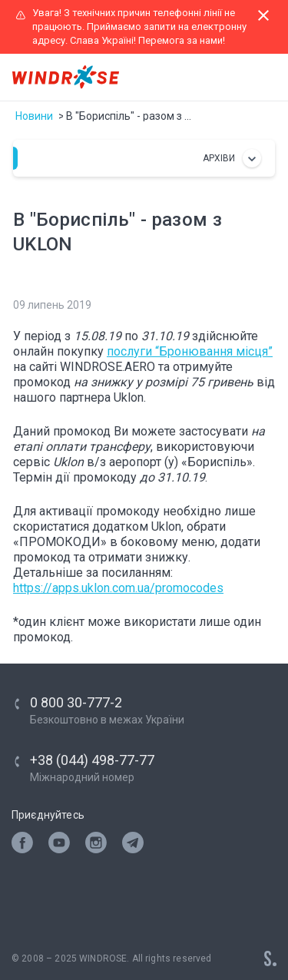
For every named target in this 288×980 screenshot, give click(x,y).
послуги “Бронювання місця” (190, 351)
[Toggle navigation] (262, 78)
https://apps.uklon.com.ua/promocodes (118, 588)
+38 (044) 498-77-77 (92, 760)
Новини (34, 116)
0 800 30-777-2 (76, 702)
